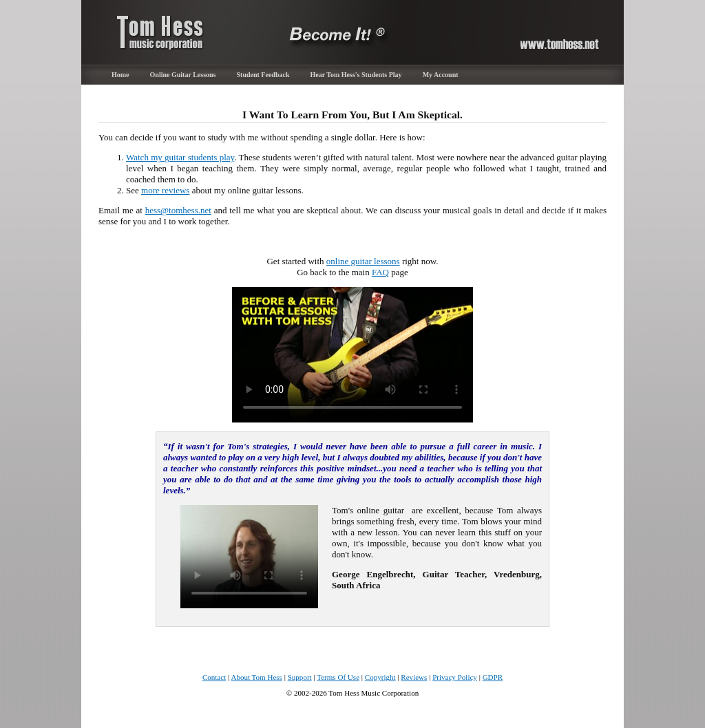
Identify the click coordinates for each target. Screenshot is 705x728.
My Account (441, 75)
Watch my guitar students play (180, 157)
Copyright (380, 677)
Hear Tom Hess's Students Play (356, 75)
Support (300, 677)
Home (120, 75)
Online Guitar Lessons (183, 75)
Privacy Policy (455, 677)
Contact (214, 677)
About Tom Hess (256, 677)
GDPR (493, 677)
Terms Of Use (338, 677)
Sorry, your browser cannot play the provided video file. (352, 355)
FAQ (380, 272)
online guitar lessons (363, 261)
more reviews (165, 190)
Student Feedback (263, 75)
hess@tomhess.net (178, 210)
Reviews (414, 677)
